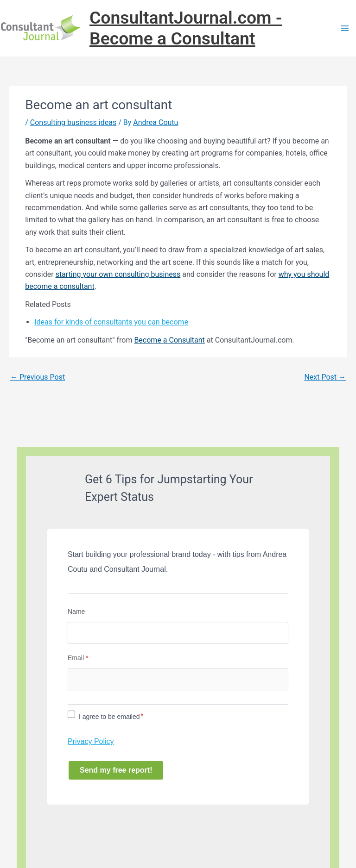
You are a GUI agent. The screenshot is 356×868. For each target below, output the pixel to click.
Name (76, 612)
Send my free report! (116, 770)
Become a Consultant (169, 340)
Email (78, 658)
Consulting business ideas (73, 122)
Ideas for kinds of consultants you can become (111, 322)
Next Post (325, 377)
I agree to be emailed (109, 717)
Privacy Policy (91, 741)
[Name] (178, 633)
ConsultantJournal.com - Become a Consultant (186, 28)
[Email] (178, 680)
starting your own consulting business (118, 274)
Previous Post (38, 377)
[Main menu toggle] (345, 28)
